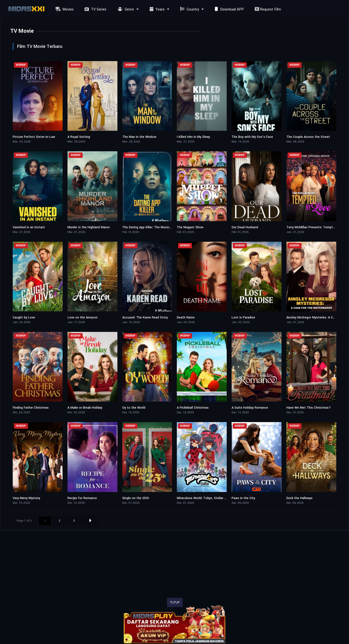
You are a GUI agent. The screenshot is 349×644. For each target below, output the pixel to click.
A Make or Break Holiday (85, 408)
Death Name (186, 317)
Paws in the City (243, 498)
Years (157, 9)
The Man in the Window (139, 137)
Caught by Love (24, 317)
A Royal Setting (79, 137)
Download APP (229, 9)
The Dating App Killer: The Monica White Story (156, 227)
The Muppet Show (190, 227)
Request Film (267, 9)
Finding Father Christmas (31, 408)
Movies (64, 9)
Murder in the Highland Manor (89, 227)
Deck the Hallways (299, 498)
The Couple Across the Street (308, 137)
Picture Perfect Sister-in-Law (34, 137)
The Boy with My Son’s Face (252, 137)
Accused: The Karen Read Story (145, 317)
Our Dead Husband (245, 227)
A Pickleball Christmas (193, 408)
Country (189, 9)
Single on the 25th (136, 498)
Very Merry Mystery (26, 498)
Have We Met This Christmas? (309, 408)
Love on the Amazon (83, 317)
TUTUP (175, 602)
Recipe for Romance (82, 498)
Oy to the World (134, 408)
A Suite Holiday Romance (250, 408)
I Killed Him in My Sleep (193, 137)
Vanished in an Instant (29, 227)
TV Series (95, 9)
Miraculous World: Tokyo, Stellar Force (205, 498)
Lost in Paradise (243, 317)
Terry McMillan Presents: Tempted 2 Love (317, 227)
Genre (125, 9)
